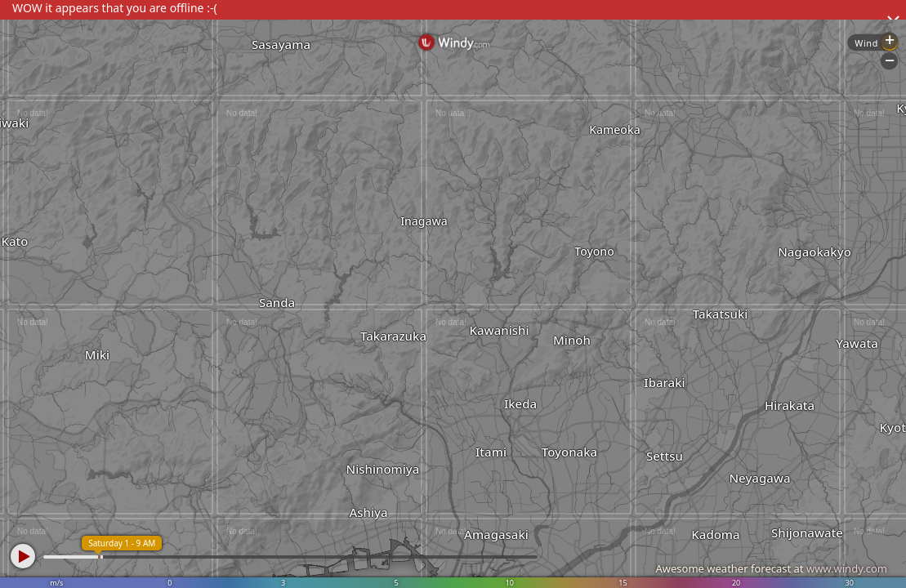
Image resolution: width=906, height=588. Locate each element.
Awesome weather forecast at (771, 568)
